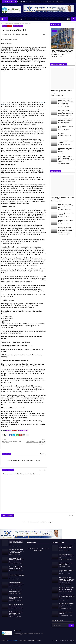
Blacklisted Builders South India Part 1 (16, 598)
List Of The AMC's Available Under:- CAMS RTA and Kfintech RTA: (62, 198)
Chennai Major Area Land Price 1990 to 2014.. (66, 214)
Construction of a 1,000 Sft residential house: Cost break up (66, 206)
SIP (31, 19)
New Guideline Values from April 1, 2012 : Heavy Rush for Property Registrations (16, 551)
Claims (52, 19)
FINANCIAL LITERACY (22, 2)
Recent (10, 19)
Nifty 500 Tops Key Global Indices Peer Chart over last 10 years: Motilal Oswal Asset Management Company (66, 230)
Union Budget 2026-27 (58, 2)
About (58, 641)
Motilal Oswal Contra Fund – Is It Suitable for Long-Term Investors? (66, 150)
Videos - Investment (11, 23)
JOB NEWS (61, 134)
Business (4, 26)
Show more (43, 454)
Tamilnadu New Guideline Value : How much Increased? (16, 583)
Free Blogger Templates (34, 640)
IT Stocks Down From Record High (65, 127)
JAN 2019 (10, 26)
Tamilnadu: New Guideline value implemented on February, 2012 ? (16, 613)
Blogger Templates (13, 640)
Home (5, 19)
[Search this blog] (60, 625)
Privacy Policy (38, 2)
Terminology (18, 19)
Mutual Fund (44, 19)
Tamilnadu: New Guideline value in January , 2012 (16, 591)
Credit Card (60, 19)
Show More (72, 515)
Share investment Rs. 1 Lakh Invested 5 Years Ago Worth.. (66, 120)
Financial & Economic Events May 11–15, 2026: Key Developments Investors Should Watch (66, 159)
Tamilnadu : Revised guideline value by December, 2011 (17, 567)
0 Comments (42, 470)
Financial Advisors (47, 2)
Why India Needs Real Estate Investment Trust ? (16, 605)
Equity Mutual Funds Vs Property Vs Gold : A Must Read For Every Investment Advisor (66, 112)
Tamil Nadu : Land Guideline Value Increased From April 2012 (16, 543)
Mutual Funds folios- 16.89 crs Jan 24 (66, 221)
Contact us (31, 2)
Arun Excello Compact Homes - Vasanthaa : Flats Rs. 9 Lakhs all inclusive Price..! (17, 575)
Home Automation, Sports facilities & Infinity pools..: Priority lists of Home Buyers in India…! (62, 92)
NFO (26, 19)
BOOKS (36, 19)
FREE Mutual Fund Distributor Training (66, 142)
